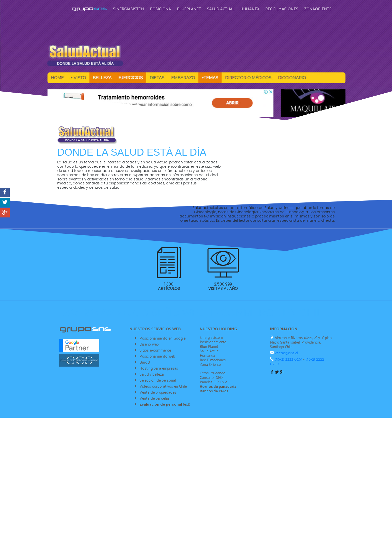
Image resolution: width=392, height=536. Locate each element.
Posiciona (164, 7)
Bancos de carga (214, 442)
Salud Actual (225, 7)
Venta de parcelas (154, 449)
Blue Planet (209, 397)
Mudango (218, 424)
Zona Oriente (210, 415)
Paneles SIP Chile (213, 433)
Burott (145, 413)
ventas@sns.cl (286, 404)
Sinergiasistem (132, 7)
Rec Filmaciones (286, 7)
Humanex (254, 7)
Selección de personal (158, 431)
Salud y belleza (152, 425)
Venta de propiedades (158, 443)
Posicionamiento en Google (162, 389)
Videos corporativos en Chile (163, 437)
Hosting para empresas (159, 419)
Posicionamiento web (157, 407)
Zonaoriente (322, 7)
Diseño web (149, 395)
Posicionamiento (213, 392)
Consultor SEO (211, 428)
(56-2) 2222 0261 (288, 410)
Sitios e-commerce (155, 401)
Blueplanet (193, 7)
